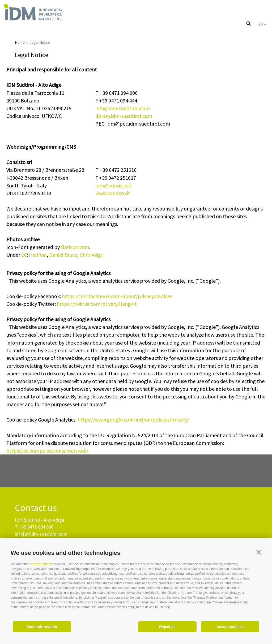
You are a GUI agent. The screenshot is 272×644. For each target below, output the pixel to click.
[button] (259, 552)
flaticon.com (75, 247)
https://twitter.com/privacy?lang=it (97, 304)
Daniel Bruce (63, 255)
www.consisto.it (113, 193)
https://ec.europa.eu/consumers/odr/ (47, 451)
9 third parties (41, 564)
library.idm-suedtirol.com (124, 116)
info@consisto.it (113, 185)
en (263, 24)
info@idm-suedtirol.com (123, 108)
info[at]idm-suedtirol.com (41, 534)
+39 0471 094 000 (36, 527)
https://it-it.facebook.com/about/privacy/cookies (117, 296)
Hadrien (38, 255)
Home (20, 42)
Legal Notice (40, 42)
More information (42, 627)
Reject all (167, 627)
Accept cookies (230, 627)
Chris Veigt (91, 255)
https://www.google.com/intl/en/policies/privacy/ (133, 420)
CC (24, 255)
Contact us (36, 508)
